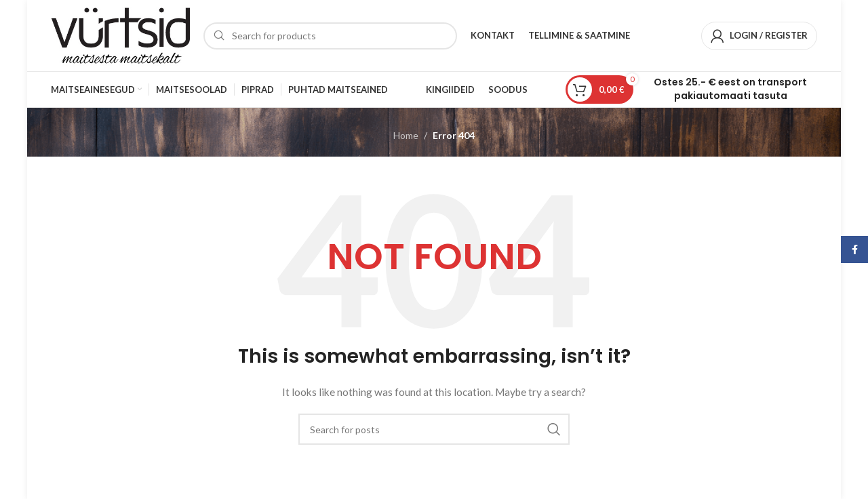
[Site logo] (120, 34)
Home (406, 135)
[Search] (331, 36)
